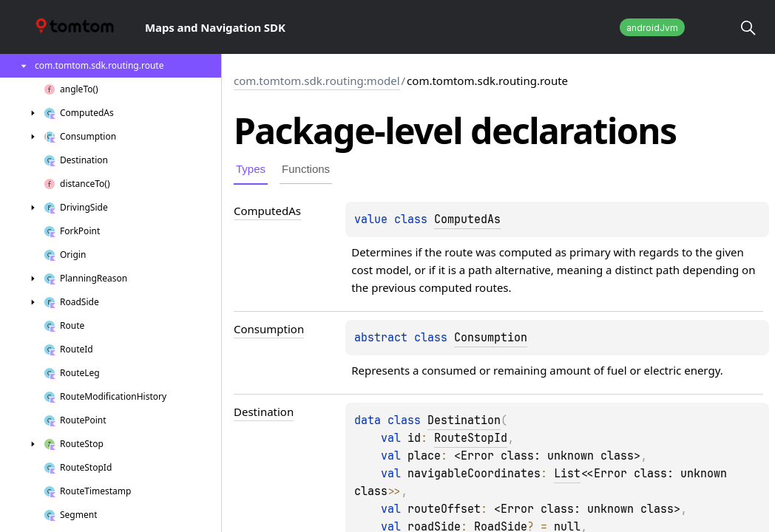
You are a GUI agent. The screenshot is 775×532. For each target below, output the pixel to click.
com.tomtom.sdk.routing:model (317, 81)
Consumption (491, 338)
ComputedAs (467, 219)
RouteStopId (471, 438)
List (567, 474)
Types (251, 169)
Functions (306, 169)
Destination (464, 420)
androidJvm (652, 28)
